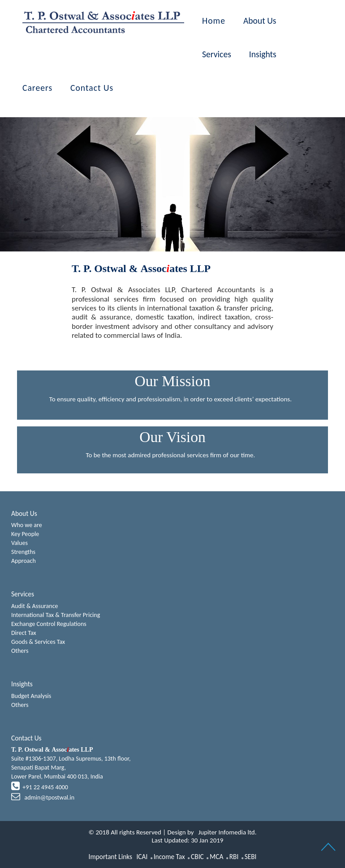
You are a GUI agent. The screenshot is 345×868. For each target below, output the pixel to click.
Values (19, 543)
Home (214, 21)
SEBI (251, 857)
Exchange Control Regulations (49, 624)
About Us (260, 21)
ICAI (142, 857)
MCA (216, 857)
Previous (57, 170)
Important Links (111, 857)
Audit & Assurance (35, 606)
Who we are (27, 525)
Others (20, 651)
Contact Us (92, 88)
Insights (263, 54)
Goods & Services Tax (38, 642)
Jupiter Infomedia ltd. (228, 832)
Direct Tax (24, 633)
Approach (24, 561)
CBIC (197, 857)
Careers (37, 88)
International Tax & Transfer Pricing (56, 615)
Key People (25, 534)
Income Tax (169, 857)
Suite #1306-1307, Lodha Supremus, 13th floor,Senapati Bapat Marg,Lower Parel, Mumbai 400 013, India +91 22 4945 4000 (71, 774)
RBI (234, 857)
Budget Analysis (31, 696)
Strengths (23, 552)
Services (217, 54)
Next (288, 170)
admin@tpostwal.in (49, 798)
